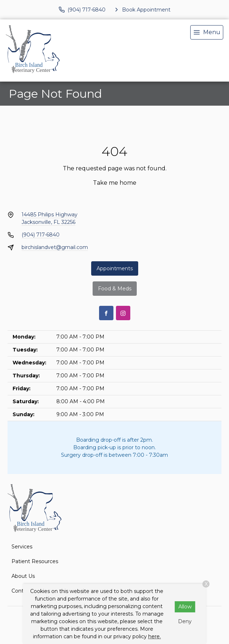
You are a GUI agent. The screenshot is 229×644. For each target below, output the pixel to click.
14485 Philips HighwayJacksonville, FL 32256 (50, 218)
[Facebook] (106, 313)
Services (22, 547)
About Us (23, 576)
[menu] (207, 32)
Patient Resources (35, 561)
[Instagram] (123, 313)
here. (155, 636)
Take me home (115, 183)
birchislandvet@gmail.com (55, 247)
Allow (185, 607)
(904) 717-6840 (41, 235)
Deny (185, 621)
